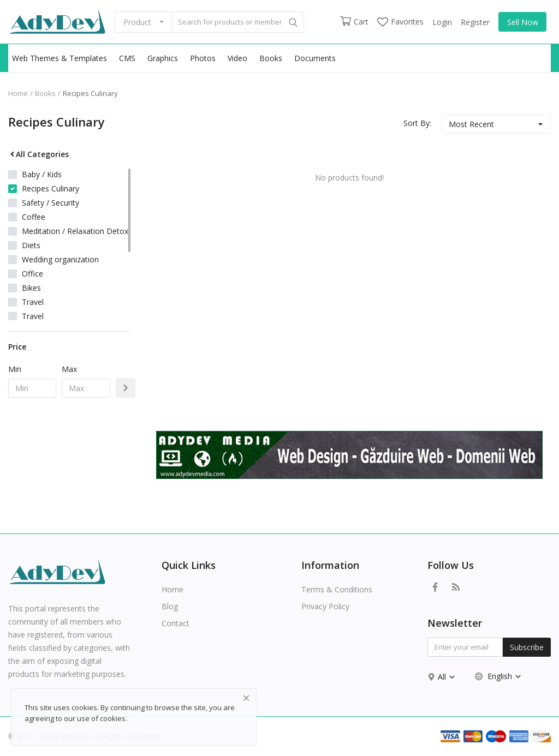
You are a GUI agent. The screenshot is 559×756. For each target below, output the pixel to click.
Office (32, 274)
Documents (315, 58)
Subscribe (527, 647)
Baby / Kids (42, 174)
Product (137, 22)
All (447, 677)
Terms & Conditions (337, 589)
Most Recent (471, 124)
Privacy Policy (325, 606)
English (498, 676)
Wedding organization (60, 259)
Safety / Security (50, 203)
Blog (170, 606)
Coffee (34, 217)
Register (475, 22)
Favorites (400, 22)
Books (271, 58)
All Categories (38, 154)
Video (237, 58)
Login (442, 22)
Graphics (163, 58)
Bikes (31, 288)
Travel (33, 302)
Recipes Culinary (90, 93)
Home (18, 93)
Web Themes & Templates (60, 58)
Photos (203, 58)
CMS (127, 58)
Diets (31, 245)
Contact (176, 623)
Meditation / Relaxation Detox (75, 231)
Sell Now (523, 22)
